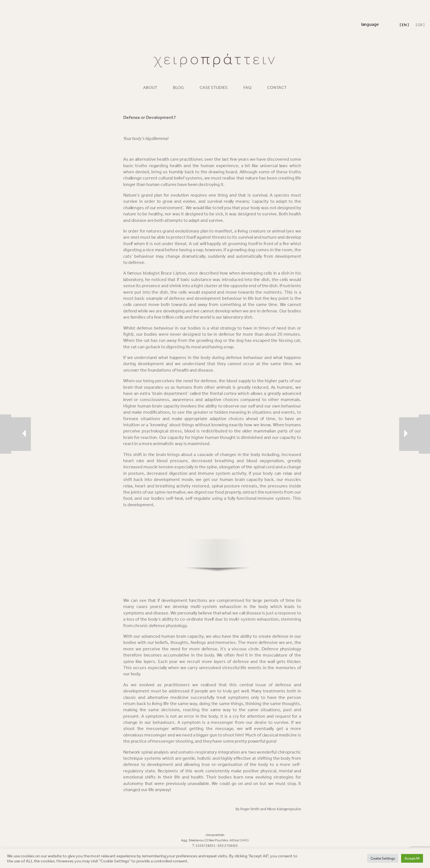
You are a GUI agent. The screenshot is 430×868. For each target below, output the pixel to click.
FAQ (247, 88)
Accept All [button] (412, 858)
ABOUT (150, 88)
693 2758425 (228, 846)
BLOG (178, 88)
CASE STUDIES (214, 88)
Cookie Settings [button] (383, 858)
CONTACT (277, 88)
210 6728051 (206, 846)
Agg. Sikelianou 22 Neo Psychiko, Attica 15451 (215, 840)
